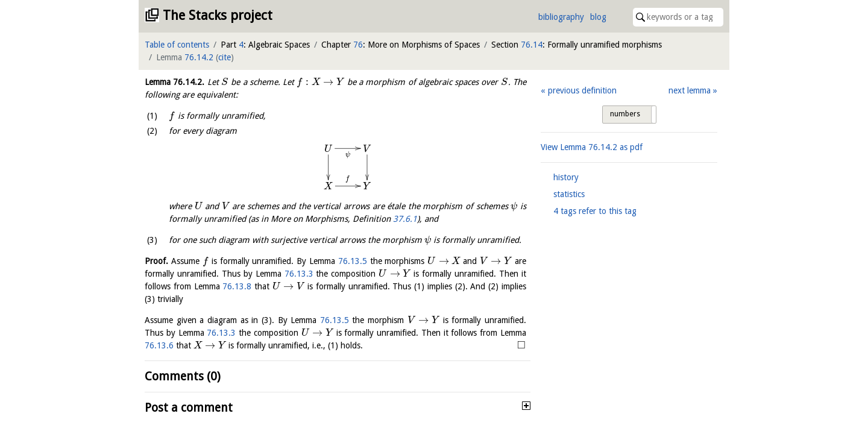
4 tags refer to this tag (595, 211)
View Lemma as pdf (592, 147)
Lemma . (175, 82)
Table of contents (177, 45)
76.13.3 (299, 274)
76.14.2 (199, 57)
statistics (569, 194)
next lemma (690, 90)
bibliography (561, 17)
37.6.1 (405, 219)
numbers (625, 114)
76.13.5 (353, 261)
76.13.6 (159, 345)
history (566, 177)
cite (225, 57)
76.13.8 (237, 286)
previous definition (582, 90)
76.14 (532, 45)
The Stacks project (218, 15)
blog (598, 17)
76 (358, 45)
